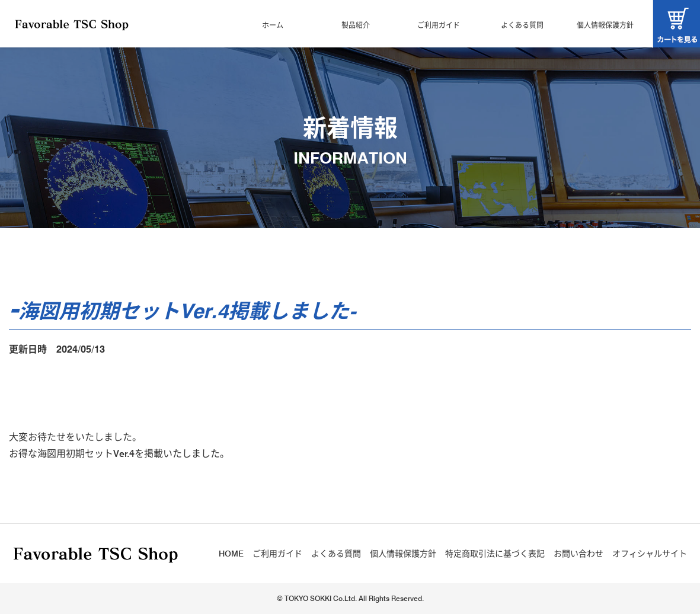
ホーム (273, 25)
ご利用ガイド (439, 25)
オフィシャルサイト (650, 554)
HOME (231, 554)
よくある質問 (522, 25)
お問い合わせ (578, 554)
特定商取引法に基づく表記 (495, 554)
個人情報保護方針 (605, 25)
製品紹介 (356, 25)
